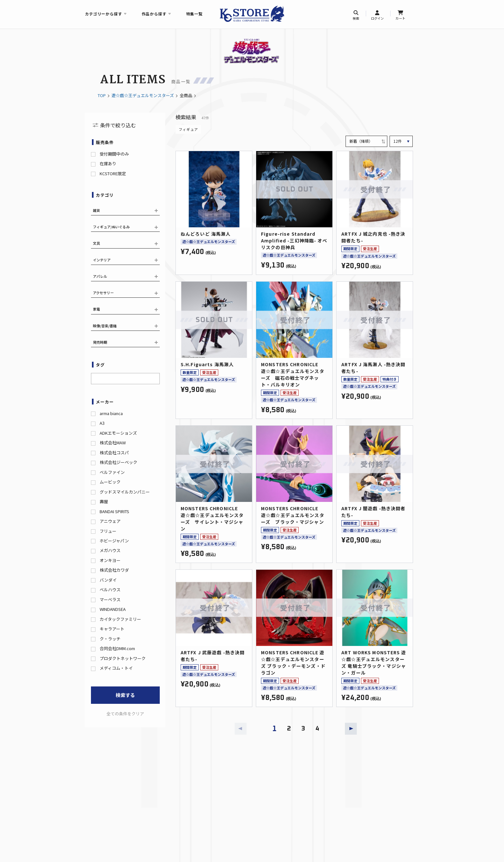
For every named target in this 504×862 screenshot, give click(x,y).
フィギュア (188, 129)
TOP (102, 95)
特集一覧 (194, 14)
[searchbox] (95, 378)
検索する (125, 695)
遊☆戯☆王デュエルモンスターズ (143, 95)
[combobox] (125, 379)
